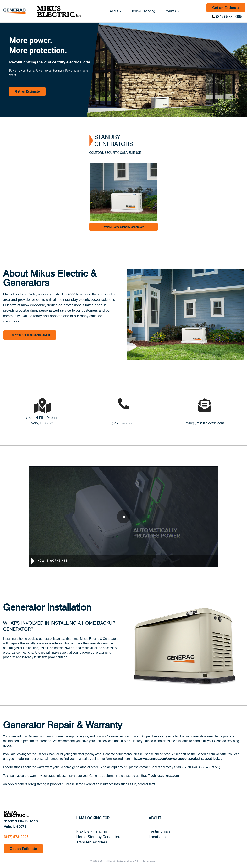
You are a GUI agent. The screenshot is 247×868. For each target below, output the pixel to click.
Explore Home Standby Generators (123, 227)
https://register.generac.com (159, 776)
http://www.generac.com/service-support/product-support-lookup (177, 759)
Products (172, 11)
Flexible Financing (143, 11)
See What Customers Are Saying (30, 335)
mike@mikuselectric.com (205, 423)
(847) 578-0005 (229, 17)
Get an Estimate (226, 8)
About (116, 11)
